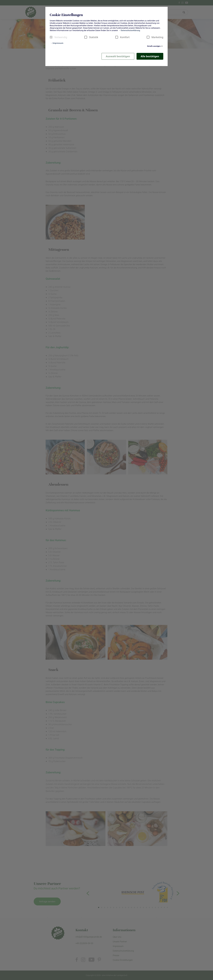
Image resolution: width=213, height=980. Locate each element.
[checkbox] (51, 37)
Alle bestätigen (150, 56)
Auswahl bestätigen (118, 56)
